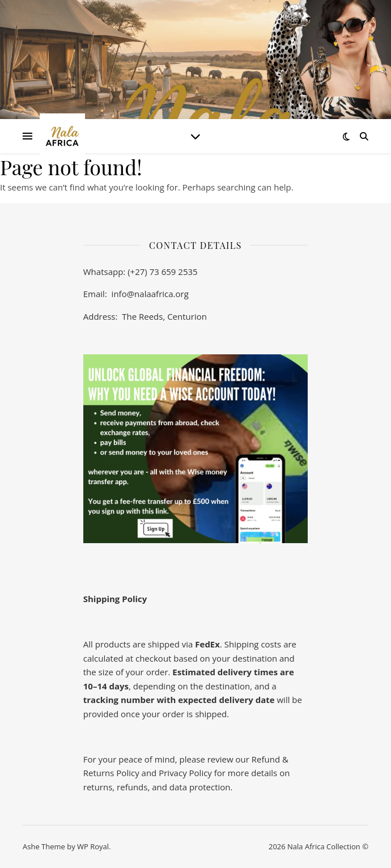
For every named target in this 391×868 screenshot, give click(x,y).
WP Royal (93, 846)
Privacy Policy (185, 773)
